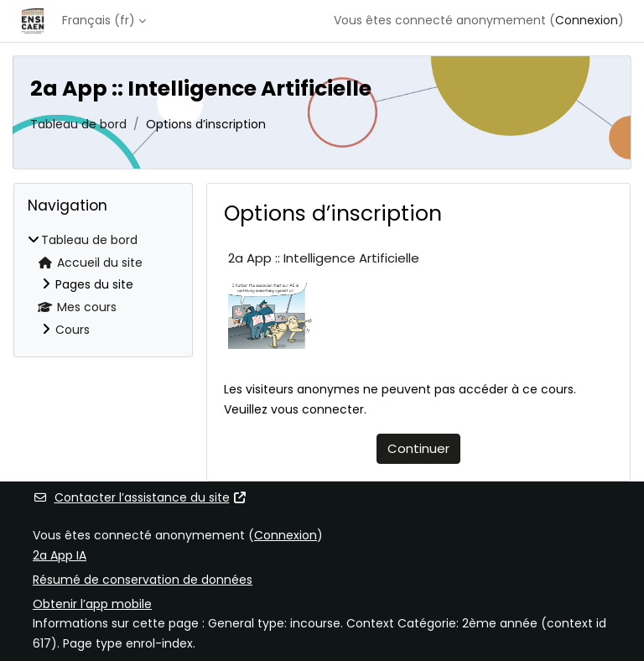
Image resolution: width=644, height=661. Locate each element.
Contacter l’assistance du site (140, 497)
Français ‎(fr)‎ (99, 20)
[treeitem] (103, 286)
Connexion (587, 20)
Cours (73, 330)
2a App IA (60, 555)
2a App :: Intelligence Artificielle (324, 258)
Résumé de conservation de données (143, 580)
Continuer (418, 448)
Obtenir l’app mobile (92, 604)
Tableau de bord (78, 124)
